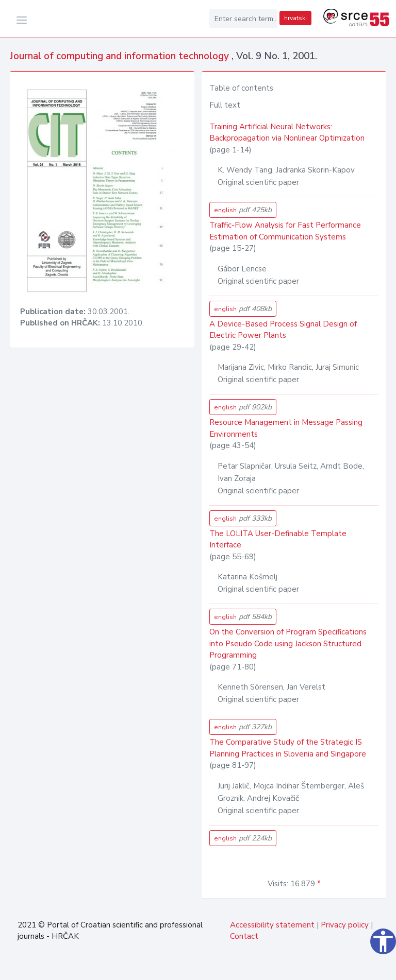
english (243, 210)
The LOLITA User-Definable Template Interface (278, 539)
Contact (244, 936)
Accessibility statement (272, 925)
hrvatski (295, 18)
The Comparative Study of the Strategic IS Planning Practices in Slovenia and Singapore (288, 748)
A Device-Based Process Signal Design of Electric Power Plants (283, 330)
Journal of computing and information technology (121, 56)
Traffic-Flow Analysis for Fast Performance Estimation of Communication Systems (285, 231)
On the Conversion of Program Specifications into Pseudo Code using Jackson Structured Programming (288, 643)
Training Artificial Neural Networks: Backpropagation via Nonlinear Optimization (287, 133)
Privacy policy (345, 925)
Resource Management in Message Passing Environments (286, 428)
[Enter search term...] (243, 19)
